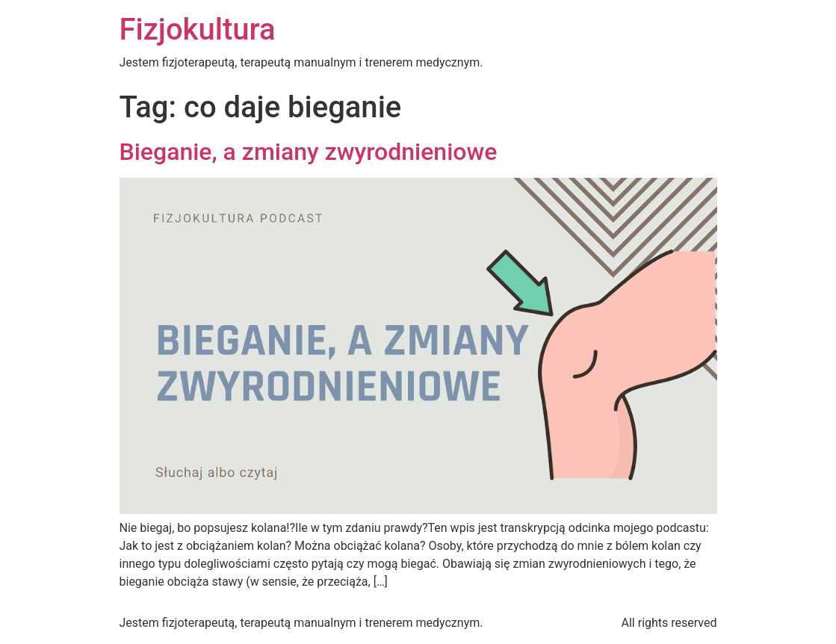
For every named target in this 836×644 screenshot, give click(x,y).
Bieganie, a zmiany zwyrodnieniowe (309, 152)
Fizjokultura (198, 30)
